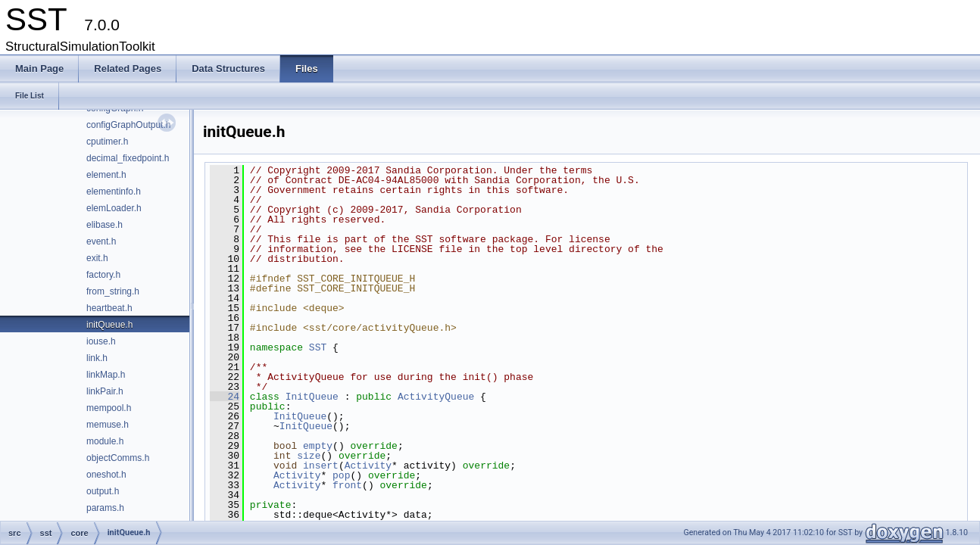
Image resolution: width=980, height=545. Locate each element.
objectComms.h (118, 458)
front (347, 485)
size (309, 456)
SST (318, 347)
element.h (106, 175)
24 (225, 397)
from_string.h (113, 291)
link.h (97, 358)
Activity (368, 466)
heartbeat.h (109, 308)
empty (318, 446)
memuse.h (108, 425)
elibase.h (105, 225)
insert (321, 466)
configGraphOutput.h (128, 125)
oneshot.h (106, 475)
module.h (105, 441)
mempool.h (109, 408)
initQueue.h (109, 325)
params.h (105, 508)
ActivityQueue (436, 397)
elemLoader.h (114, 208)
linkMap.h (106, 375)
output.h (103, 491)
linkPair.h (105, 391)
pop (341, 475)
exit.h (97, 258)
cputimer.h (107, 142)
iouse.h (101, 341)
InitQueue (312, 397)
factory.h (103, 275)
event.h (101, 241)
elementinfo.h (114, 192)
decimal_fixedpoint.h (128, 158)
